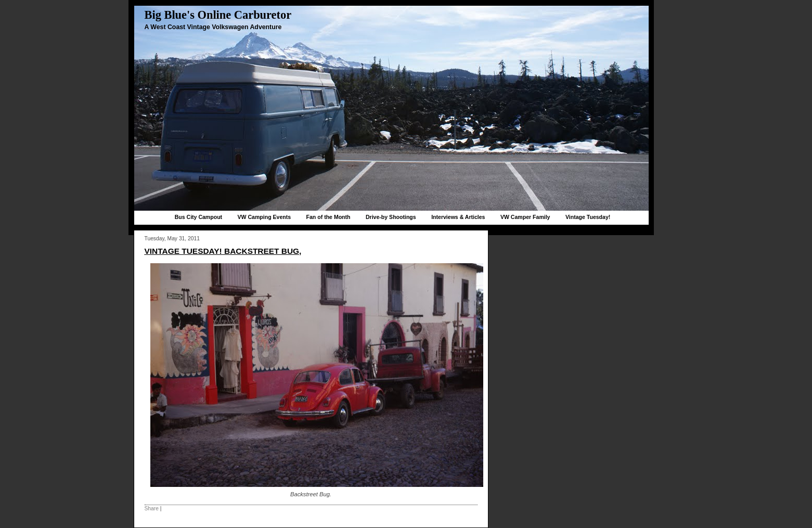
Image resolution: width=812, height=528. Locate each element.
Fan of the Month (328, 217)
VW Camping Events (265, 217)
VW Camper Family (525, 217)
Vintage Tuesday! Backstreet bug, (223, 251)
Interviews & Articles (458, 217)
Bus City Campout (198, 217)
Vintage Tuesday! (588, 217)
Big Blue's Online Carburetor (218, 15)
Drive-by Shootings (391, 217)
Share (152, 508)
